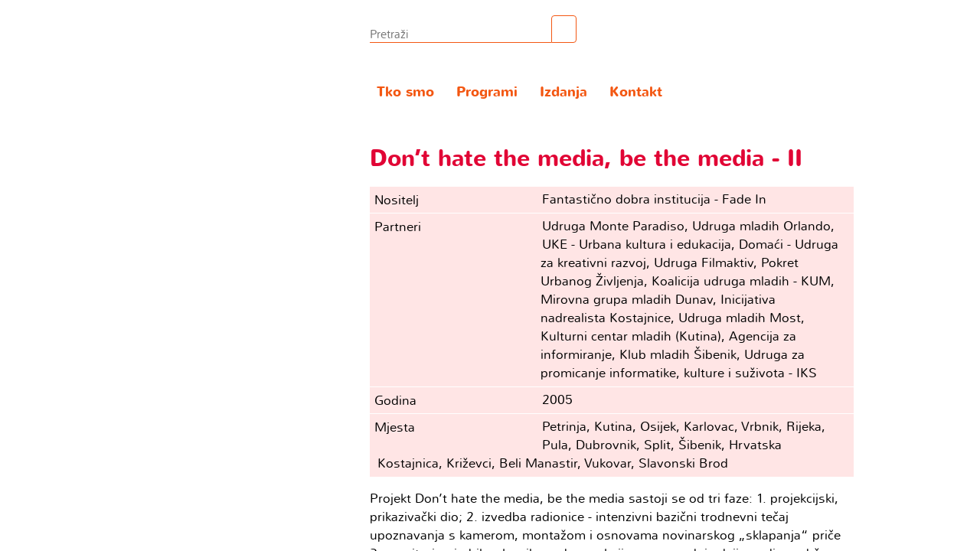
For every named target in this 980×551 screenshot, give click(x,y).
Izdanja (563, 92)
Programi (487, 92)
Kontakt (636, 92)
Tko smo (405, 92)
